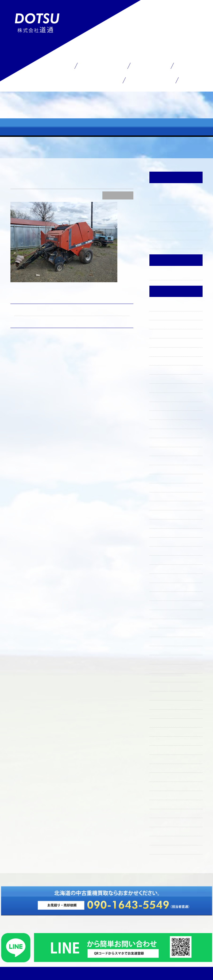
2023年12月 (160, 514)
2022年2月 (160, 695)
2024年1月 (159, 505)
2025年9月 (160, 333)
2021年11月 (160, 713)
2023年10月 (160, 532)
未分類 (156, 275)
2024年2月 (160, 496)
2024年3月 (160, 487)
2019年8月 (159, 831)
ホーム (56, 65)
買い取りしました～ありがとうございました (175, 213)
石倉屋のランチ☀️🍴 (170, 235)
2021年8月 (159, 740)
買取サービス (102, 65)
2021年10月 (160, 722)
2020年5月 (160, 804)
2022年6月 (160, 659)
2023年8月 (160, 550)
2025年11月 (160, 315)
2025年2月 (160, 397)
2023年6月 (160, 559)
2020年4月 (160, 813)
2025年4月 (160, 378)
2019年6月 (159, 849)
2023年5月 (160, 568)
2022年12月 (160, 605)
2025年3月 (160, 387)
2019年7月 (159, 840)
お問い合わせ (150, 80)
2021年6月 (159, 749)
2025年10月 (160, 324)
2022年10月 (161, 623)
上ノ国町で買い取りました (175, 244)
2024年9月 (160, 442)
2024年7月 (160, 451)
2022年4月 (160, 677)
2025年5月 (160, 369)
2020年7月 (160, 795)
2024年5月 (160, 469)
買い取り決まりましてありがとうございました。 (175, 196)
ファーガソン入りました (173, 226)
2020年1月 (159, 822)
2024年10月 (160, 433)
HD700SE (23, 312)
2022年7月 (160, 650)
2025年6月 (160, 360)
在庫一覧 (150, 65)
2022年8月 (160, 641)
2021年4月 (159, 768)
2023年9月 (160, 541)
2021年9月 (159, 731)
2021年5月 (159, 759)
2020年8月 (160, 786)
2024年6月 (160, 460)
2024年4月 (160, 478)
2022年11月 (160, 614)
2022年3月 (160, 686)
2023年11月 (160, 523)
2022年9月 (160, 632)
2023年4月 (160, 578)
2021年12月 (160, 704)
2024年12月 (160, 414)
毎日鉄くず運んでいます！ (104, 320)
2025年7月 (160, 351)
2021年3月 (159, 777)
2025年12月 (160, 306)
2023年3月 (160, 587)
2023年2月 (160, 595)
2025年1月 (159, 406)
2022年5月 (160, 668)
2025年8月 (160, 342)
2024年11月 (160, 424)
